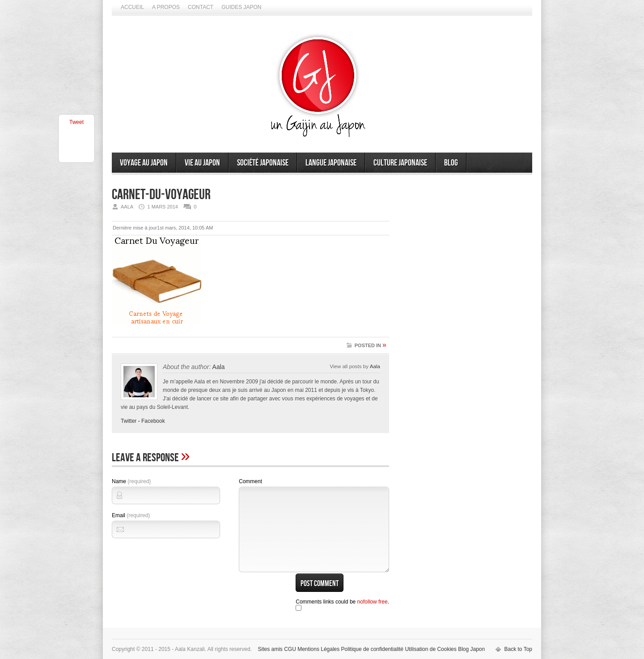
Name (131, 481)
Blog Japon (471, 649)
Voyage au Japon (144, 163)
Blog (451, 163)
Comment (250, 481)
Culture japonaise (400, 163)
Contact (201, 7)
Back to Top (518, 649)
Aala (219, 367)
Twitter (129, 421)
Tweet (76, 122)
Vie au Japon (202, 163)
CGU (290, 649)
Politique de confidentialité (372, 649)
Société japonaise (263, 163)
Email (131, 515)
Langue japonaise (331, 163)
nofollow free (373, 602)
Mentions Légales (318, 649)
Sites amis (270, 649)
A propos (166, 7)
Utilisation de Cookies (430, 649)
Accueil (132, 7)
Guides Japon (241, 7)
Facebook (153, 421)
